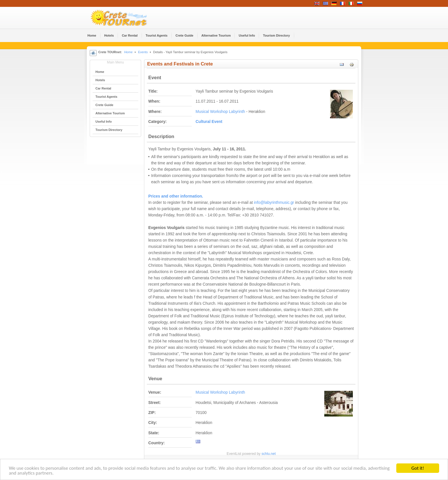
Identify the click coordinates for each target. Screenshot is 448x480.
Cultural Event (209, 122)
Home (128, 52)
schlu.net (269, 454)
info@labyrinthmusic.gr (274, 203)
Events (143, 52)
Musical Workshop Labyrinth (220, 112)
